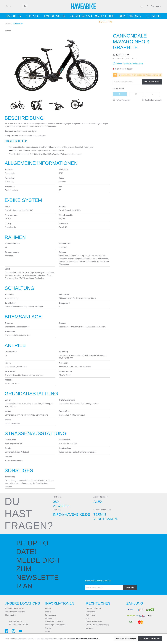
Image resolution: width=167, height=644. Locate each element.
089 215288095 (16, 622)
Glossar (48, 628)
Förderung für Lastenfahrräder (56, 625)
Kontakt (48, 608)
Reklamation (90, 612)
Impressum (90, 628)
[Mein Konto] (147, 6)
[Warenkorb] (156, 6)
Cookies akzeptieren (150, 639)
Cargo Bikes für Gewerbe (54, 621)
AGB (88, 618)
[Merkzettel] (142, 6)
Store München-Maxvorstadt (15, 612)
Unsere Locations (22, 603)
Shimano (13, 151)
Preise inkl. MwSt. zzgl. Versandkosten (125, 59)
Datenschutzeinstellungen (126, 639)
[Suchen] (14, 6)
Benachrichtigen (152, 82)
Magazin (48, 631)
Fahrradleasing (51, 615)
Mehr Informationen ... (88, 639)
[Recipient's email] (104, 587)
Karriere (48, 612)
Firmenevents (50, 618)
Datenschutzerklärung (94, 621)
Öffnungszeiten (10, 615)
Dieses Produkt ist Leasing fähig (130, 64)
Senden (130, 587)
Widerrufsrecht (91, 615)
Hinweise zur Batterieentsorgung (98, 625)
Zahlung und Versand (94, 608)
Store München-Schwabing (14, 608)
